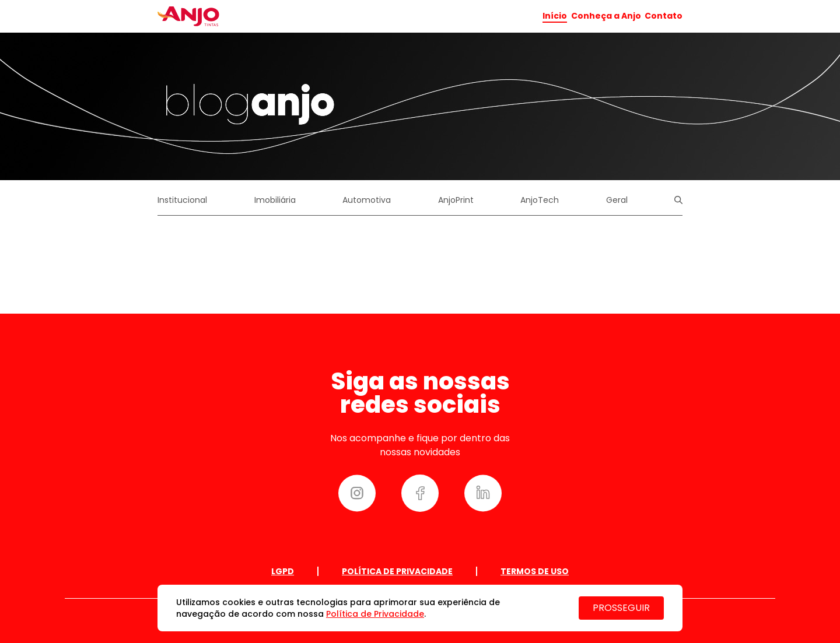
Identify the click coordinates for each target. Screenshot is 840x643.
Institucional (182, 200)
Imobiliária (275, 200)
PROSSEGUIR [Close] (621, 608)
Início (555, 16)
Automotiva (367, 200)
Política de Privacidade (397, 571)
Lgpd (283, 571)
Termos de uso (535, 571)
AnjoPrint (456, 200)
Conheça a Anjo (606, 16)
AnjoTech (540, 200)
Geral (617, 200)
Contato (664, 16)
